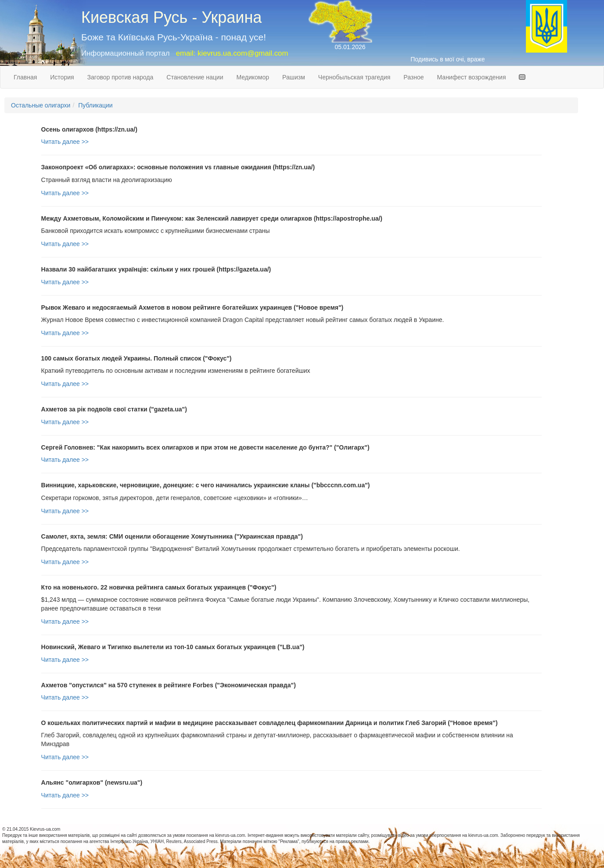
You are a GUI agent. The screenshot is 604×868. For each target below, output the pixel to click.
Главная (25, 77)
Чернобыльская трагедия (354, 77)
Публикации (95, 105)
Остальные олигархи (41, 105)
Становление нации (195, 77)
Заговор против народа (120, 77)
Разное (413, 77)
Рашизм (294, 77)
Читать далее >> (65, 142)
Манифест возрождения (472, 77)
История (62, 77)
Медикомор (253, 77)
